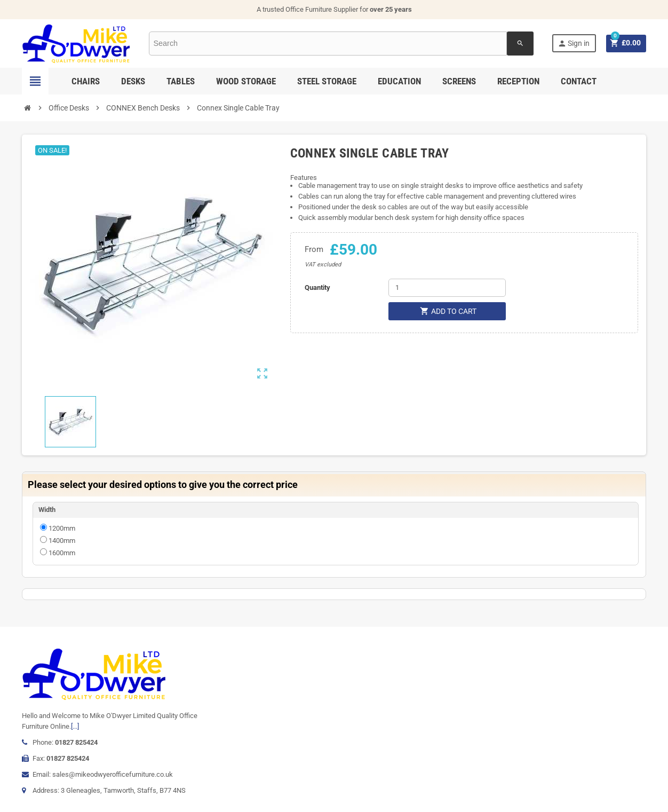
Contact (579, 81)
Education (399, 81)
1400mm (62, 541)
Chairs (86, 81)
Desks (133, 81)
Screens (459, 81)
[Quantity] (447, 288)
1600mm (62, 553)
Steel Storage (327, 81)
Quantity (317, 287)
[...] (75, 726)
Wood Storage (246, 81)
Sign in (573, 44)
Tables (181, 81)
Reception (518, 81)
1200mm (62, 528)
